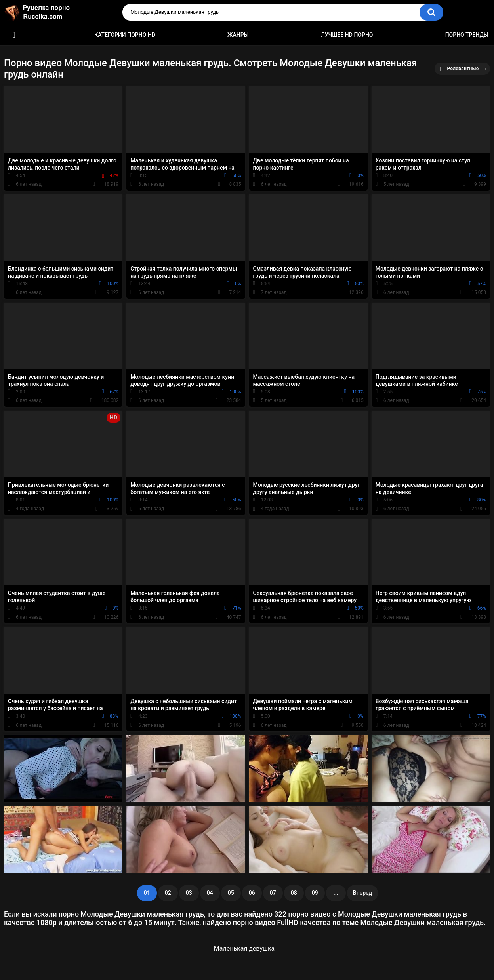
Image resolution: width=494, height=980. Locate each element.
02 (168, 893)
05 (231, 893)
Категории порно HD (125, 35)
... (336, 893)
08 (294, 893)
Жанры (238, 35)
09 (315, 893)
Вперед (362, 893)
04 (210, 893)
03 (189, 893)
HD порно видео (14, 35)
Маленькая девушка (244, 949)
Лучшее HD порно (347, 35)
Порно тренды (467, 35)
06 (252, 893)
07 (273, 893)
